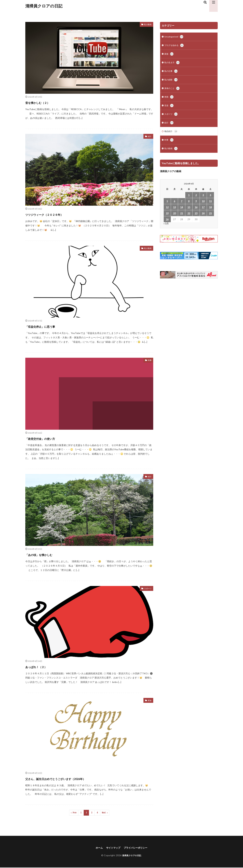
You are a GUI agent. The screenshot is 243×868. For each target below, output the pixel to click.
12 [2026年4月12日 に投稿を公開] (167, 212)
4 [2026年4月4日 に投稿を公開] (210, 200)
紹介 (149, 137)
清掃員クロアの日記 (44, 6)
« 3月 (166, 228)
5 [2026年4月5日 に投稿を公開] (167, 206)
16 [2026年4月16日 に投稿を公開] (196, 212)
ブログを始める (175, 46)
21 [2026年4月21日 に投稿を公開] (182, 218)
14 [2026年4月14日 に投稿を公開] (182, 212)
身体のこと (173, 91)
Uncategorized (175, 37)
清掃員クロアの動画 (171, 176)
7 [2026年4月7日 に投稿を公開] (182, 206)
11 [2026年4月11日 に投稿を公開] (210, 206)
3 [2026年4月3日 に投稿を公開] (203, 200)
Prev (75, 813)
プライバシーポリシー (137, 848)
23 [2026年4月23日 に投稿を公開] (196, 218)
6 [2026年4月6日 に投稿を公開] (174, 206)
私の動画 (147, 25)
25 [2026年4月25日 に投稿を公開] (210, 218)
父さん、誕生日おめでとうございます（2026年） (72, 778)
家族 (149, 701)
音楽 (169, 109)
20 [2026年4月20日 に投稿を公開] (174, 218)
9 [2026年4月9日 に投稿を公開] (196, 206)
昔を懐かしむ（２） (44, 102)
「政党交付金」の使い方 (48, 438)
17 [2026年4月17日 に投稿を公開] (203, 212)
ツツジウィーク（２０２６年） (54, 214)
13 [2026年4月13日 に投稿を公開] (174, 212)
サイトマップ (112, 848)
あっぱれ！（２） (42, 666)
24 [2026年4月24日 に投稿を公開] (203, 218)
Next (104, 813)
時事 (149, 361)
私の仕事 (172, 73)
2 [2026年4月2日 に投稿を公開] (196, 200)
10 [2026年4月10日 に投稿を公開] (203, 206)
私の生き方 (173, 64)
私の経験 (172, 82)
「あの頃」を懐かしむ (46, 554)
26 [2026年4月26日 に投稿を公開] (167, 224)
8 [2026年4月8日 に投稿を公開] (189, 206)
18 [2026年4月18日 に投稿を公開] (210, 212)
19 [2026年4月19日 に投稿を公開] (167, 218)
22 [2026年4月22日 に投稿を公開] (189, 218)
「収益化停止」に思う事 (48, 326)
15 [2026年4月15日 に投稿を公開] (189, 212)
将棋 (169, 100)
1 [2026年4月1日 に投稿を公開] (189, 200)
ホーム (97, 848)
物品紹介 (172, 135)
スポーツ (147, 589)
